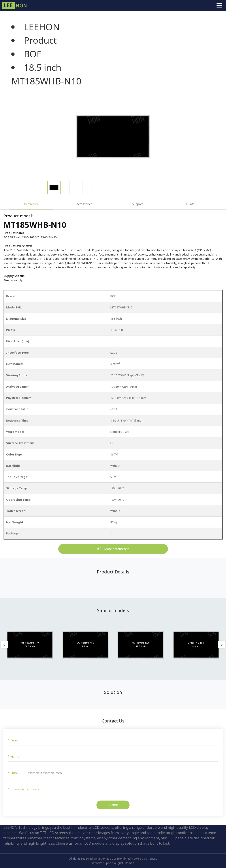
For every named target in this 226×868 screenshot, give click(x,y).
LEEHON (42, 27)
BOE (33, 54)
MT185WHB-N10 (46, 81)
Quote (190, 204)
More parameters (117, 549)
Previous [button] (4, 645)
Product (40, 40)
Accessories (84, 204)
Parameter (31, 204)
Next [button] (222, 645)
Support (137, 204)
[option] (113, 136)
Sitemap (129, 863)
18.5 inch (43, 67)
